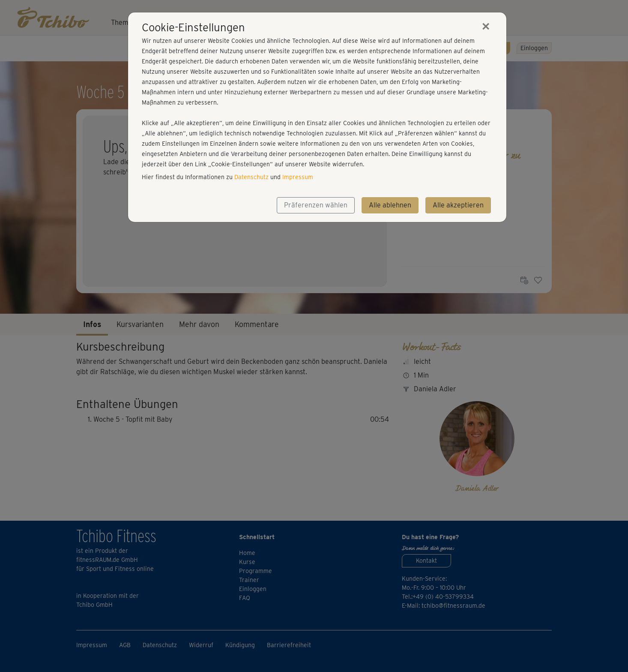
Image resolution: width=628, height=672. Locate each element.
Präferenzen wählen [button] (316, 205)
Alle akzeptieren (458, 205)
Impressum (298, 177)
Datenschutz (251, 177)
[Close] (486, 26)
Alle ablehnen (390, 205)
